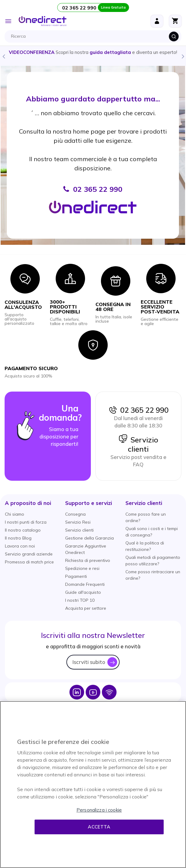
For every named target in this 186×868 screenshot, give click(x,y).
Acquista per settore (86, 608)
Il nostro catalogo (23, 530)
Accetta (99, 827)
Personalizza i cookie (99, 810)
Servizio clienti (138, 444)
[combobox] (95, 36)
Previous (3, 56)
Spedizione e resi (82, 568)
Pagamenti (76, 576)
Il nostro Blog (18, 538)
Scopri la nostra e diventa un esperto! (93, 52)
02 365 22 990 (138, 410)
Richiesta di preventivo (88, 560)
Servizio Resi (78, 522)
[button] (28, 503)
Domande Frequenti (85, 584)
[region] (93, 785)
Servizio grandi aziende (29, 554)
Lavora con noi (20, 546)
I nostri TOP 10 (80, 600)
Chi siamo (15, 514)
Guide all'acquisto (83, 592)
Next (183, 56)
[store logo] (43, 21)
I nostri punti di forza (26, 522)
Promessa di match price (29, 562)
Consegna (75, 514)
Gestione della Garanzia (89, 538)
